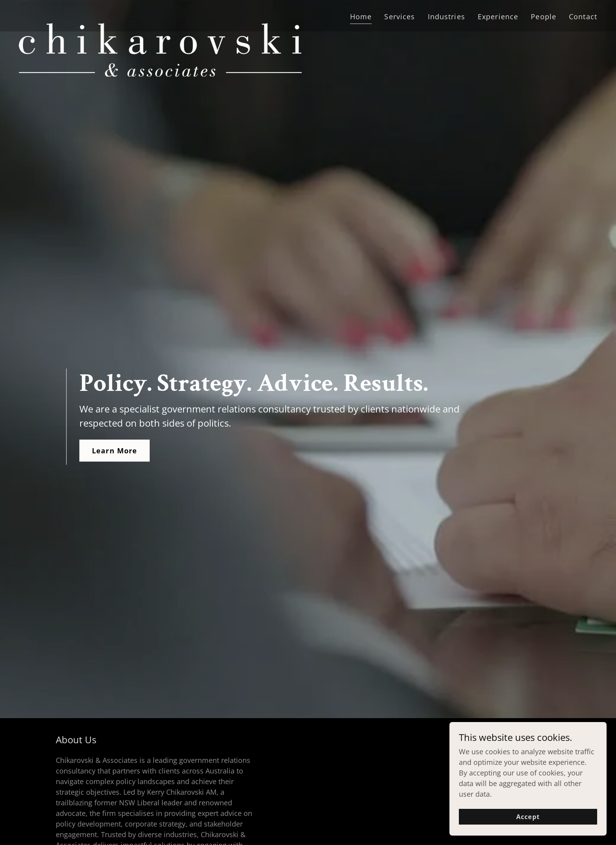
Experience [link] (498, 16)
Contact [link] (583, 16)
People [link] (544, 16)
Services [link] (400, 16)
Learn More (115, 451)
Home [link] (361, 16)
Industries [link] (446, 16)
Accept (528, 817)
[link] (160, 14)
